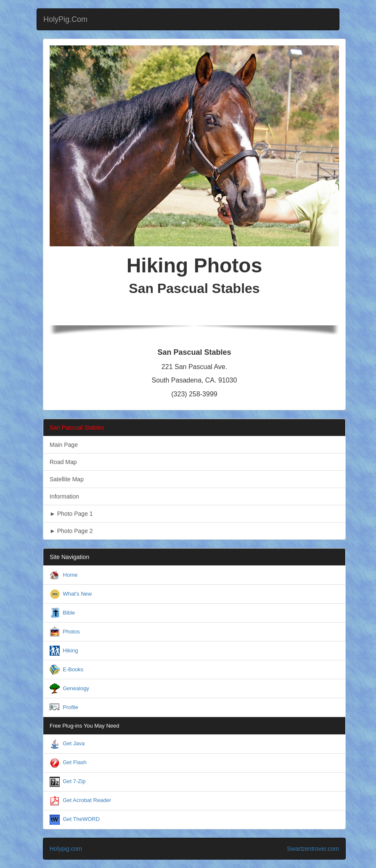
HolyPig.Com (65, 19)
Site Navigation (69, 557)
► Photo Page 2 (71, 531)
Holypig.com (66, 849)
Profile (70, 707)
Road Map (63, 462)
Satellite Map (67, 479)
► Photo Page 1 (71, 514)
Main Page (64, 445)
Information (64, 496)
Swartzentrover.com (313, 849)
